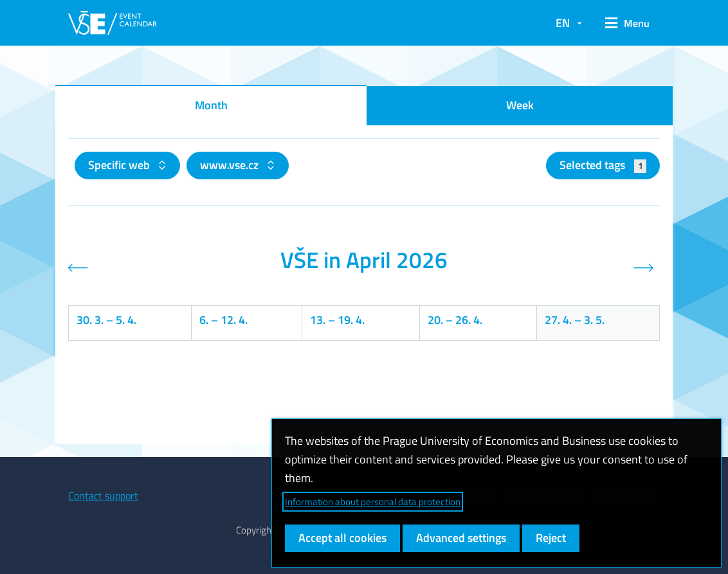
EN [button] (563, 23)
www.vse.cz (231, 165)
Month (211, 105)
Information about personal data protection (373, 502)
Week (520, 105)
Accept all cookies (342, 538)
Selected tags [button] (603, 165)
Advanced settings (461, 538)
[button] (627, 23)
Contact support (103, 496)
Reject (551, 538)
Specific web (120, 165)
